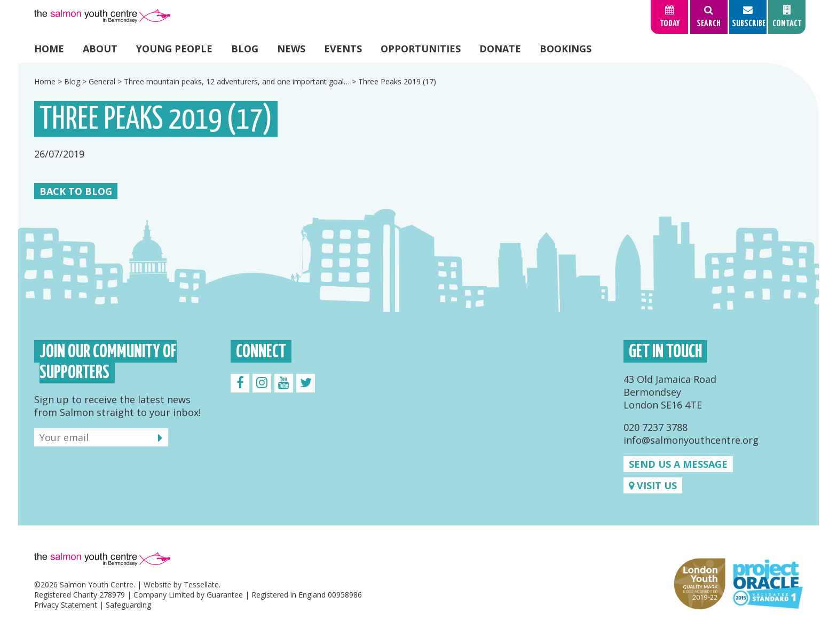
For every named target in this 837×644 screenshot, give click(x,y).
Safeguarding (128, 605)
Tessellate (201, 584)
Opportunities (421, 49)
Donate (500, 49)
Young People (174, 49)
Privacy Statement (66, 605)
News (291, 49)
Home (49, 49)
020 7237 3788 (656, 427)
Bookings (566, 49)
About (100, 49)
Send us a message (678, 464)
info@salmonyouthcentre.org (691, 440)
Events (343, 49)
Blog (245, 49)
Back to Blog (76, 191)
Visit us (653, 485)
